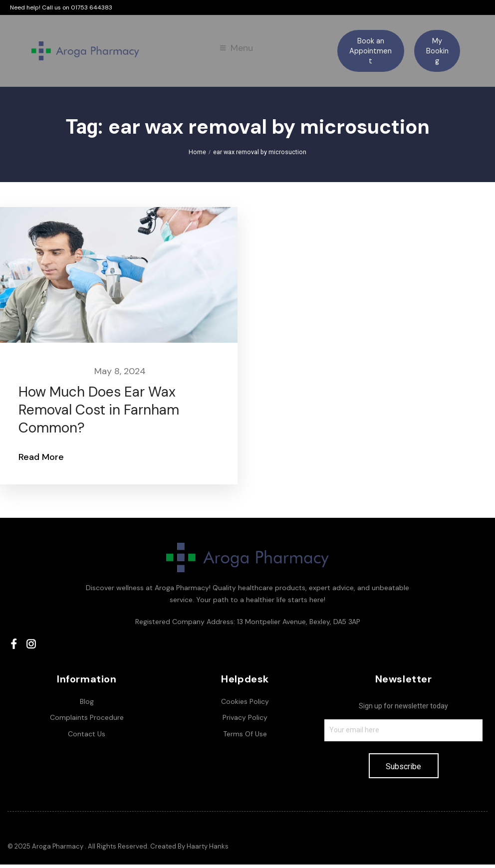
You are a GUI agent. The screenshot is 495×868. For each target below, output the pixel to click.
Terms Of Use (245, 737)
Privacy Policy (245, 721)
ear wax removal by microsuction (259, 154)
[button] (371, 51)
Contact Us (87, 737)
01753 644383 (92, 7)
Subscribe (403, 770)
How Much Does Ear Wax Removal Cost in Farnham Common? (100, 414)
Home (198, 154)
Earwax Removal (54, 375)
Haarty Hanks (208, 850)
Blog (87, 705)
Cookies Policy (245, 705)
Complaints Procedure (87, 721)
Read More (43, 460)
